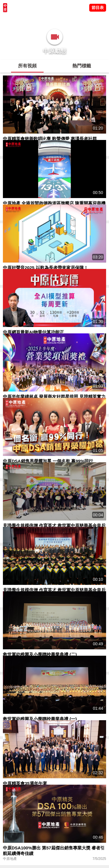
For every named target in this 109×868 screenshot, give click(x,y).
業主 (79, 19)
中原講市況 (62, 19)
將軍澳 (44, 19)
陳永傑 (29, 19)
